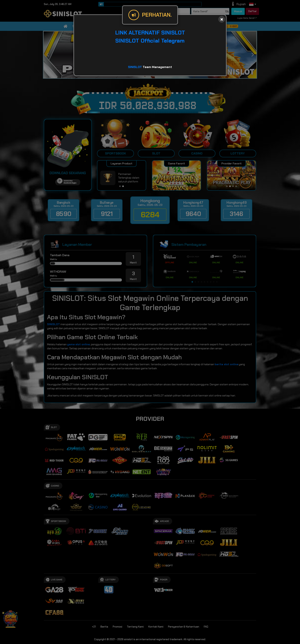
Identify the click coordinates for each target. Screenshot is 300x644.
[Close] (222, 19)
